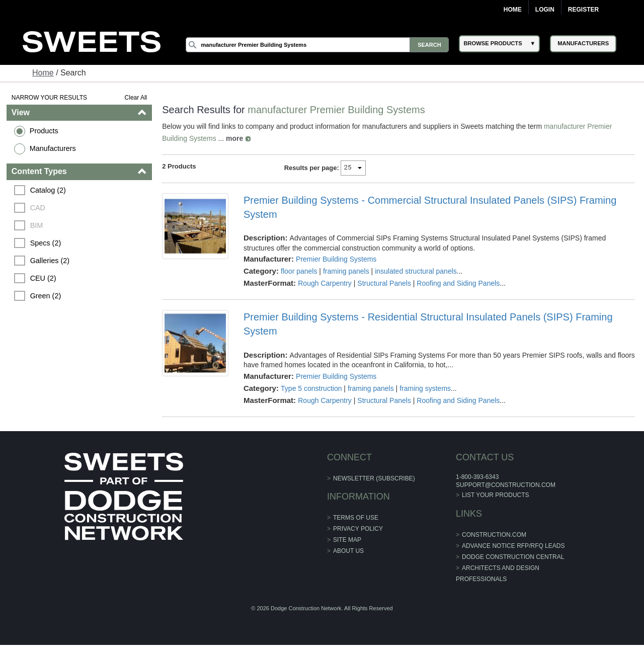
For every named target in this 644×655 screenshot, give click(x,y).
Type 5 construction (311, 388)
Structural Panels (384, 283)
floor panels (299, 271)
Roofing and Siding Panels (458, 283)
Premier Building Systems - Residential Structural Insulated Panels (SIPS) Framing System (428, 324)
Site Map (347, 540)
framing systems (425, 388)
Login (545, 10)
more (234, 138)
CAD (38, 208)
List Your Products (496, 495)
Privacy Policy (358, 529)
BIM (37, 225)
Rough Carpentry (325, 283)
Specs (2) (46, 243)
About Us (348, 551)
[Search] (317, 45)
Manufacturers (53, 148)
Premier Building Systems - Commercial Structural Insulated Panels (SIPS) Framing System (430, 207)
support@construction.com (506, 485)
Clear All (136, 98)
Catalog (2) (48, 190)
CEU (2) (43, 278)
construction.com (494, 535)
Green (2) (46, 296)
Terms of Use (356, 518)
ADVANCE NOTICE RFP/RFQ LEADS (513, 546)
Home (513, 10)
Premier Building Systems (336, 259)
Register (583, 10)
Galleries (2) (50, 261)
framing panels (346, 271)
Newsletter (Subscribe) (374, 478)
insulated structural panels (416, 271)
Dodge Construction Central (513, 557)
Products (44, 131)
